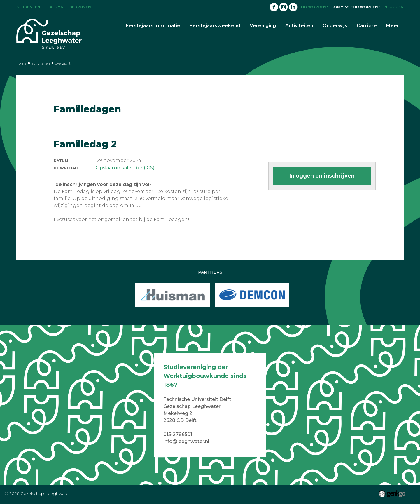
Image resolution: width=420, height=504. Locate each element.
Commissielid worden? (356, 7)
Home (21, 63)
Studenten (28, 7)
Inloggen (393, 7)
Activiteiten (41, 63)
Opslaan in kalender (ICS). (126, 168)
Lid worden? (314, 7)
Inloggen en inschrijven (322, 176)
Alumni (57, 7)
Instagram (283, 7)
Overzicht (63, 63)
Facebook (274, 7)
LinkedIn (293, 7)
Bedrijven (80, 7)
